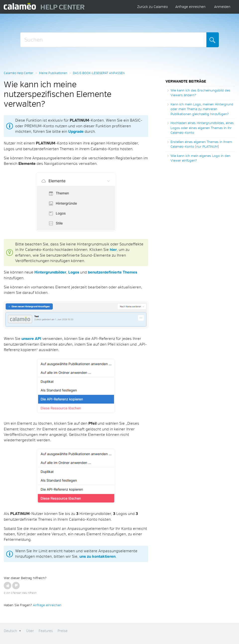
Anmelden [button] (222, 7)
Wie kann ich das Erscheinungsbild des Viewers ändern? (200, 93)
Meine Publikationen (53, 73)
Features (46, 631)
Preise (62, 631)
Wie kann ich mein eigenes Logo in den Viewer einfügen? (200, 158)
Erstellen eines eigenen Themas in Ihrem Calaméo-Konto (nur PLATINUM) (201, 144)
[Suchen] (114, 40)
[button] (7, 586)
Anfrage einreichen (190, 7)
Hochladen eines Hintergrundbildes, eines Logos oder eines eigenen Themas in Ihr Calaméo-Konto (202, 128)
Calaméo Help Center (19, 73)
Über (30, 631)
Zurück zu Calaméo (152, 7)
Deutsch (11, 631)
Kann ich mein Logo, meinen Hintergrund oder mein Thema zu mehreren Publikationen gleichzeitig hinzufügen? (202, 109)
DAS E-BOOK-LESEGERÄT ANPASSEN (99, 73)
